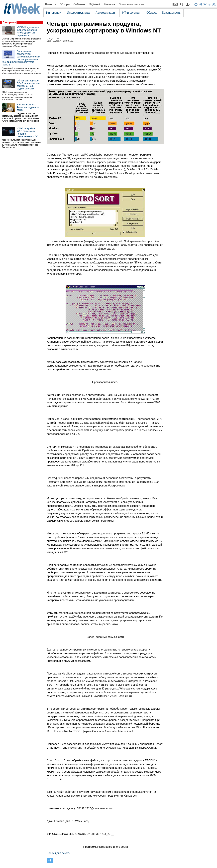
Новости (51, 4)
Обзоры (65, 4)
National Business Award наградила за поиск (28, 107)
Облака (151, 13)
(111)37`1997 (54, 38)
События (79, 4)
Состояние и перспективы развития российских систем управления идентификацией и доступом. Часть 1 (21, 58)
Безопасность (171, 13)
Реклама (109, 4)
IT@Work (95, 4)
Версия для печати (58, 853)
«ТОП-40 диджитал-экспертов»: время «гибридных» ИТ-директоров (28, 31)
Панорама (9, 22)
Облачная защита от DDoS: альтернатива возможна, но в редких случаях (28, 85)
